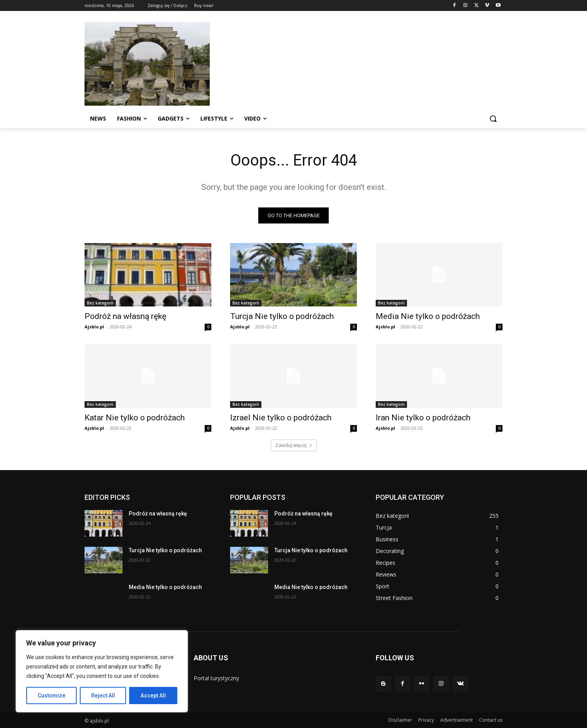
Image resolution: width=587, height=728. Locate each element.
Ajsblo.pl (94, 327)
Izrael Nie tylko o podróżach (281, 418)
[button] (493, 119)
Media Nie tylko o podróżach (428, 316)
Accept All (153, 696)
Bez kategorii (100, 303)
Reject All (103, 696)
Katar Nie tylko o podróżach (135, 418)
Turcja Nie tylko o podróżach (282, 316)
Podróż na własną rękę (125, 316)
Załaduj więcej (294, 445)
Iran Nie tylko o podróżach (423, 418)
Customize (51, 696)
